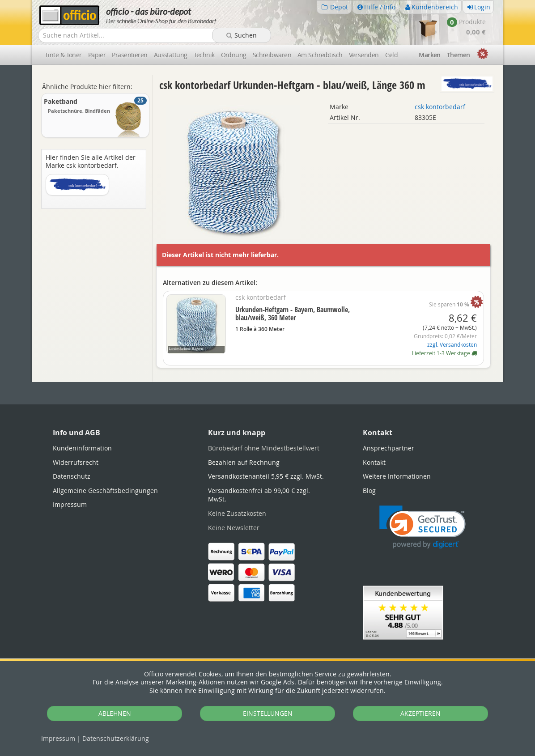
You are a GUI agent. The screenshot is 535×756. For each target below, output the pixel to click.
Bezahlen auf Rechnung (244, 462)
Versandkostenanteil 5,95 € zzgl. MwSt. (266, 476)
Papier (97, 55)
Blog (369, 491)
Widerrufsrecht (76, 462)
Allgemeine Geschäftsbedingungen (105, 491)
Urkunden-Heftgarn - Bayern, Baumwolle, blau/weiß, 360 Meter (293, 314)
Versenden (364, 55)
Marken (430, 55)
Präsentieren (130, 55)
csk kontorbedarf (440, 107)
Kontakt (374, 462)
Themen (459, 55)
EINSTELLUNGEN (268, 713)
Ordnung (234, 55)
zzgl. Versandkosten (452, 345)
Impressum (58, 738)
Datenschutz (116, 738)
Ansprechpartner (389, 448)
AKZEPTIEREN (420, 713)
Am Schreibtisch (320, 55)
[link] (422, 527)
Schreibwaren (272, 55)
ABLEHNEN (115, 713)
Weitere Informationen (397, 476)
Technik (204, 55)
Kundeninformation (82, 448)
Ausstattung (171, 55)
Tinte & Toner (63, 55)
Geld (392, 55)
